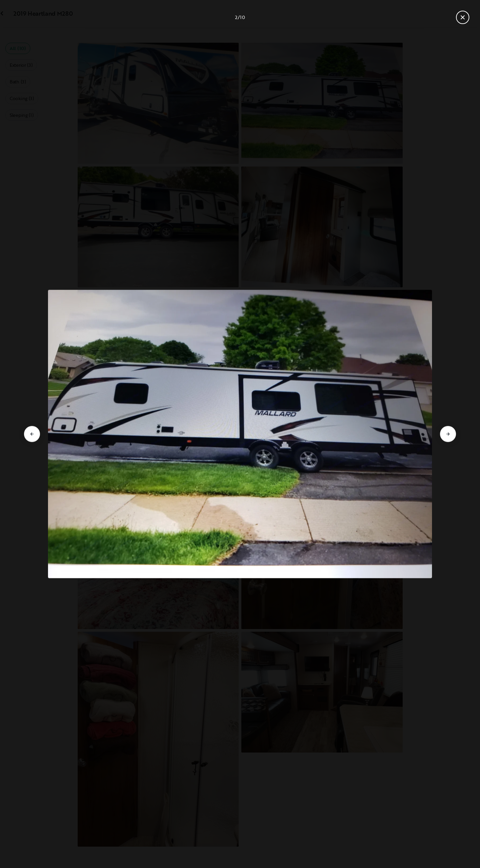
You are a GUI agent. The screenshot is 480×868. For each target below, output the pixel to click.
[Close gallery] (463, 17)
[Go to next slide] (448, 434)
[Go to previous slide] (32, 434)
